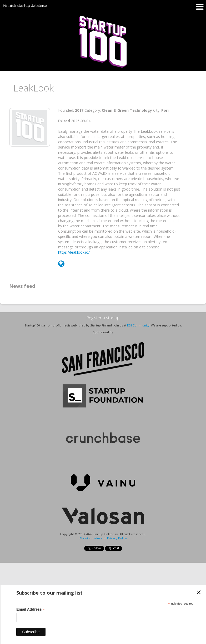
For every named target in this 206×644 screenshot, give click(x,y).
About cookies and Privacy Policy (103, 538)
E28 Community (138, 325)
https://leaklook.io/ (74, 252)
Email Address (31, 609)
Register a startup (103, 318)
